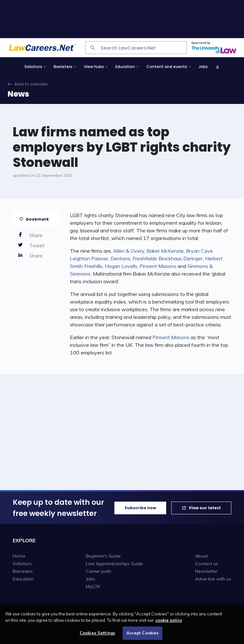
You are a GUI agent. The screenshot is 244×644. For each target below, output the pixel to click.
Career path (98, 571)
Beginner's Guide (103, 556)
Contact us (207, 564)
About (201, 556)
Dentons (120, 258)
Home (19, 556)
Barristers (23, 571)
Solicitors (22, 564)
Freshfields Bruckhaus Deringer (168, 258)
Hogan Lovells (121, 266)
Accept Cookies (143, 636)
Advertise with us (213, 579)
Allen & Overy (129, 251)
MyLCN (93, 586)
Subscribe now (140, 508)
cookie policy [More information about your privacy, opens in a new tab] (169, 623)
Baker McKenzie (165, 251)
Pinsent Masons (158, 266)
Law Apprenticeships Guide (114, 564)
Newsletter (206, 571)
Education (23, 579)
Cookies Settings (97, 636)
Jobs (203, 67)
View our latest (205, 508)
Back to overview (31, 84)
